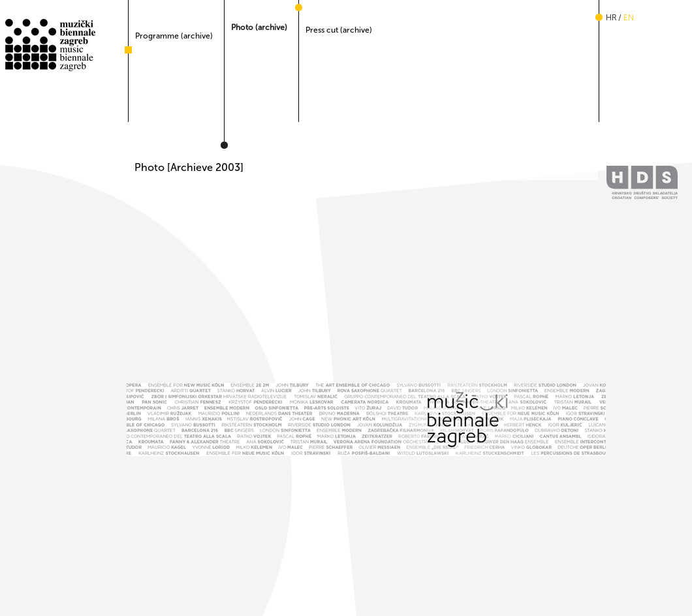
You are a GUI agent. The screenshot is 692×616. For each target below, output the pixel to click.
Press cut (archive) (339, 30)
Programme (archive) (174, 36)
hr (611, 18)
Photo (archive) (259, 27)
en (629, 18)
